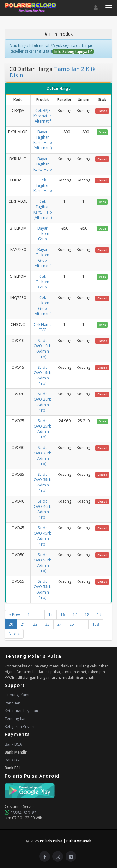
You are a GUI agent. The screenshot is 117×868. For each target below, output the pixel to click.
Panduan (12, 703)
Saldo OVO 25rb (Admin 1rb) (43, 429)
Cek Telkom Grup (43, 282)
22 (35, 624)
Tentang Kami (17, 719)
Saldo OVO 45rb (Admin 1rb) (43, 536)
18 (87, 614)
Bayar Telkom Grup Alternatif (43, 257)
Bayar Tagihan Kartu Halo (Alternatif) (43, 140)
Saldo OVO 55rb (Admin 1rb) (43, 589)
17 (75, 614)
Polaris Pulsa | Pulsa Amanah (66, 841)
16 (63, 614)
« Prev (15, 614)
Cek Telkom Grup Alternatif (43, 306)
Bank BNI (13, 760)
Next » (14, 634)
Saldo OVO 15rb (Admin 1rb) (43, 375)
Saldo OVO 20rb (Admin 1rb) (43, 402)
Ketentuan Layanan (21, 711)
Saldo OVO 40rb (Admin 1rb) (43, 509)
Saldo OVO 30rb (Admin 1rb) (43, 455)
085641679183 (21, 813)
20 (11, 624)
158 (96, 624)
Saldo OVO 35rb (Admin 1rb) (43, 482)
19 (99, 614)
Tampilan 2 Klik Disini (53, 72)
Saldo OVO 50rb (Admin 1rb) (43, 563)
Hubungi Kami (17, 695)
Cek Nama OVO (43, 327)
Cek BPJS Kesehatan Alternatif (43, 116)
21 (23, 624)
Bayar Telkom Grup (43, 233)
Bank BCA (13, 744)
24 (60, 624)
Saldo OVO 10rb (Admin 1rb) (43, 348)
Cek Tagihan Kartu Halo (43, 185)
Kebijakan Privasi (19, 726)
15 (51, 614)
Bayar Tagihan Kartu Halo (43, 164)
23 (47, 624)
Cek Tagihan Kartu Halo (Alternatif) (43, 209)
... (39, 614)
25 (72, 624)
